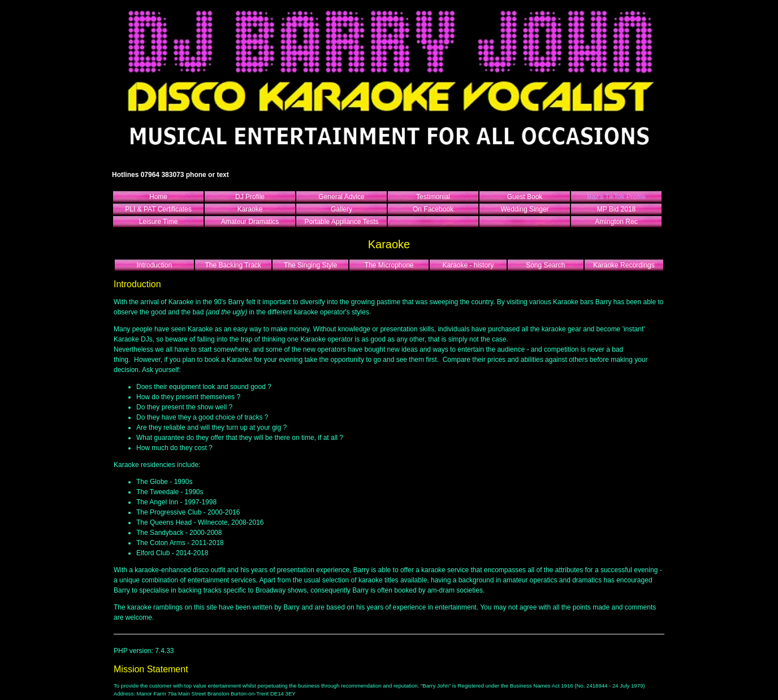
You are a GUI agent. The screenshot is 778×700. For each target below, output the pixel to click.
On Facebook (433, 209)
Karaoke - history (468, 265)
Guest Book (525, 197)
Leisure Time (159, 222)
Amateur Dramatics (250, 222)
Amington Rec (616, 222)
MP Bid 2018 (617, 209)
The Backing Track (233, 265)
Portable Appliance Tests (341, 222)
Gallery (342, 209)
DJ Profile (250, 197)
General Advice (341, 197)
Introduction (154, 265)
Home (158, 197)
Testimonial (433, 197)
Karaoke (250, 209)
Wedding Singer (524, 209)
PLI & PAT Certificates (158, 209)
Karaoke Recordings (624, 265)
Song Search (545, 265)
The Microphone (389, 265)
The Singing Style (310, 265)
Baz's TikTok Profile (616, 197)
